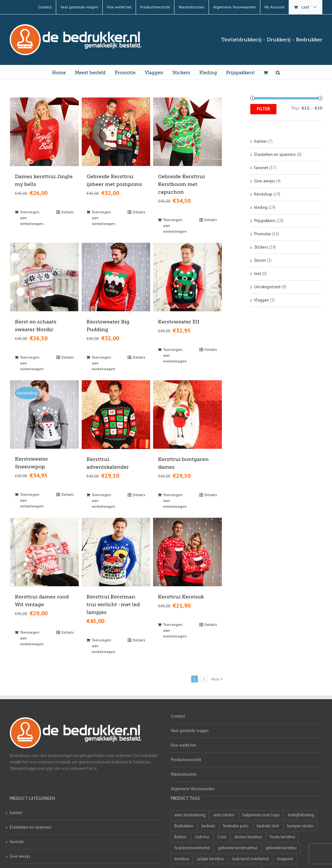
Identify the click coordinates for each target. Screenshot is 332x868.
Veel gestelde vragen (190, 730)
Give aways (265, 181)
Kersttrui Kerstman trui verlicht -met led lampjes (113, 604)
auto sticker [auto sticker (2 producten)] (224, 814)
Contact (178, 715)
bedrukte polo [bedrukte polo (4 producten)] (236, 825)
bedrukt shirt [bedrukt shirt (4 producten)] (268, 825)
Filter (263, 109)
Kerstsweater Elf (179, 322)
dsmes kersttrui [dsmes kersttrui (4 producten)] (248, 836)
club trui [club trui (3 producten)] (202, 836)
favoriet (261, 168)
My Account (275, 7)
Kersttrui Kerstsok (181, 596)
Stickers (261, 247)
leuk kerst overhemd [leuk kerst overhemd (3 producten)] (250, 858)
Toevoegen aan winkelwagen (32, 217)
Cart (305, 7)
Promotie (263, 234)
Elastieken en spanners (275, 154)
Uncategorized (267, 287)
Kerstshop (263, 194)
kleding (261, 207)
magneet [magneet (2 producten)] (285, 858)
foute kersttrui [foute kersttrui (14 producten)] (283, 836)
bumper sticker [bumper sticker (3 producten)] (300, 825)
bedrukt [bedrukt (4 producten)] (208, 825)
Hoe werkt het (183, 745)
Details (68, 212)
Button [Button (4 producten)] (181, 836)
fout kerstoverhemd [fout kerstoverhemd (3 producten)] (192, 847)
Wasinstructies (184, 774)
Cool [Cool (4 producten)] (222, 836)
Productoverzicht (186, 759)
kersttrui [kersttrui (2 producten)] (182, 858)
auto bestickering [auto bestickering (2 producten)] (190, 814)
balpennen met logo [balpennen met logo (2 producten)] (261, 814)
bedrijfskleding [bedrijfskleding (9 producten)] (301, 814)
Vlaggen (262, 300)
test (258, 274)
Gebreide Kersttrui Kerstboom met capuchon (181, 184)
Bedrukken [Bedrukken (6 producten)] (184, 825)
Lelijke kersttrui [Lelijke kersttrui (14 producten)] (210, 858)
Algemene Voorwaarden (193, 788)
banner (260, 141)
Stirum (260, 260)
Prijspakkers (265, 221)
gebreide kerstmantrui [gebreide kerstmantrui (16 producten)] (238, 847)
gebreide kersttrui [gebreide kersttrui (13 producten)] (281, 847)
